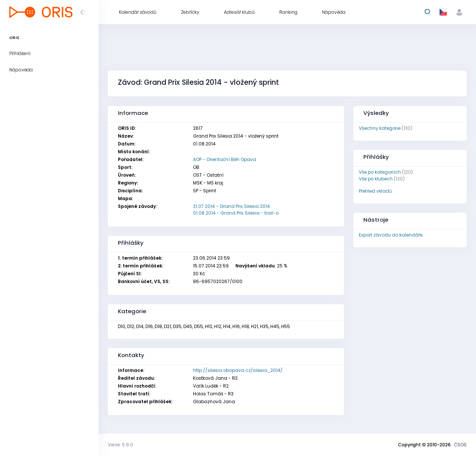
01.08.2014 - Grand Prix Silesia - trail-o (236, 213)
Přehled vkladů (375, 191)
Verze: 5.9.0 (120, 445)
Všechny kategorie (380, 128)
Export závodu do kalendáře (391, 235)
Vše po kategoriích (380, 172)
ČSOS (460, 445)
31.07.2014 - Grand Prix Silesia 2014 (231, 206)
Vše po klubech (376, 179)
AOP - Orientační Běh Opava (225, 159)
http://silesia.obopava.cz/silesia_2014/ (238, 370)
